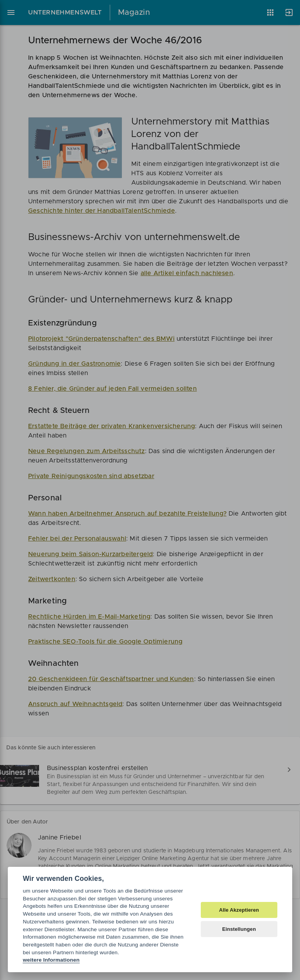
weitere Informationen (51, 960)
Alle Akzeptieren (239, 910)
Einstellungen (239, 929)
